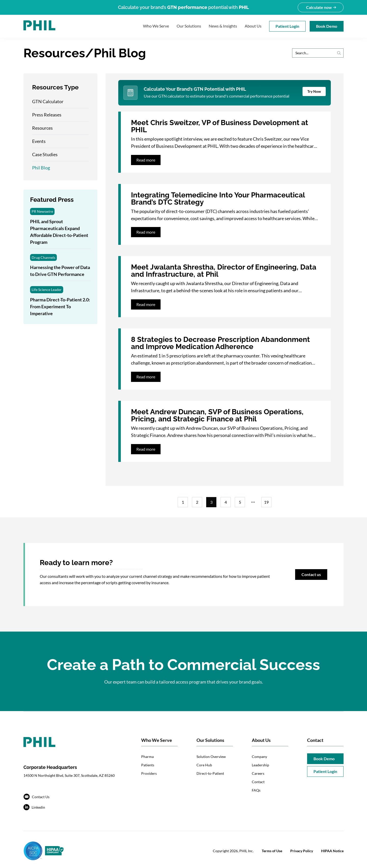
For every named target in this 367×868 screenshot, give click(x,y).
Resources (42, 128)
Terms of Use (272, 851)
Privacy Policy (302, 851)
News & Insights (223, 26)
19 (266, 502)
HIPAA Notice (332, 851)
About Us (253, 26)
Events (39, 141)
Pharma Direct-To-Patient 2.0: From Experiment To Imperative (60, 306)
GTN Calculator (48, 101)
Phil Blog (41, 168)
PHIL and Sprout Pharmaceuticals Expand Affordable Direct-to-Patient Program (59, 232)
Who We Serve (156, 26)
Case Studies (45, 154)
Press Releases (47, 115)
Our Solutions (189, 26)
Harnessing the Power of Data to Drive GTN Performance (60, 271)
